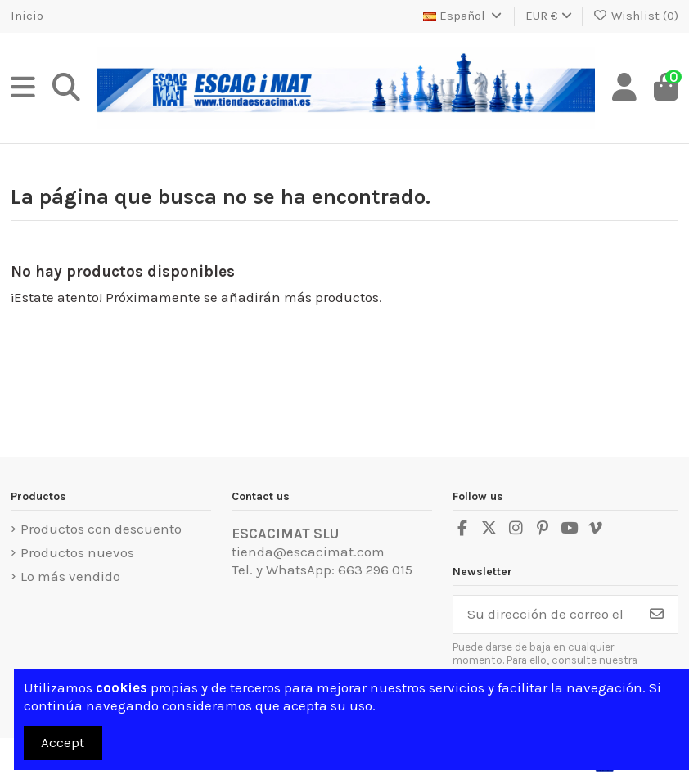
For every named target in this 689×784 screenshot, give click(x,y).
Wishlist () (636, 16)
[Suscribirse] (657, 615)
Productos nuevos (77, 552)
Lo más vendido (70, 576)
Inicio (27, 16)
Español (464, 16)
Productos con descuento (101, 529)
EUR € (549, 16)
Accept (63, 742)
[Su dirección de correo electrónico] (545, 615)
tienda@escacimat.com (308, 552)
